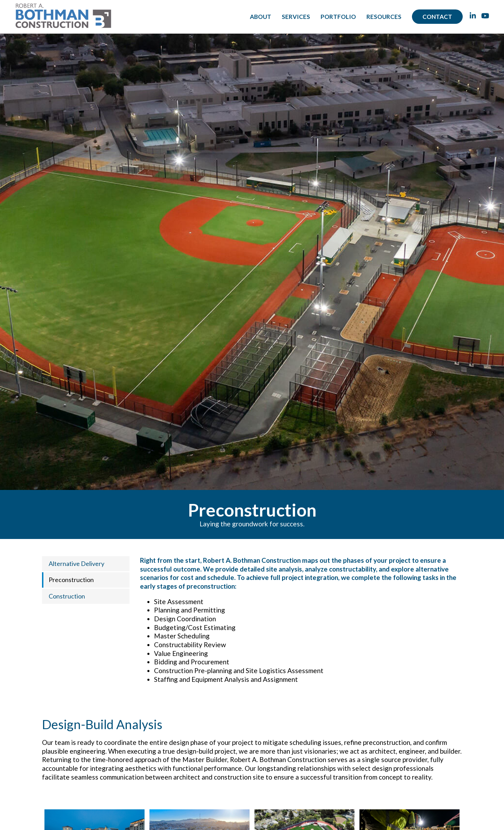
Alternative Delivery (76, 563)
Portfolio (338, 17)
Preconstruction (71, 580)
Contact (437, 17)
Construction (67, 596)
